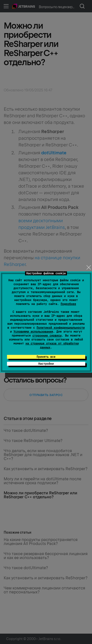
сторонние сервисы (47, 336)
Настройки (46, 364)
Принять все (46, 357)
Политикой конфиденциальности (61, 328)
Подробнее (68, 304)
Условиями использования (33, 332)
